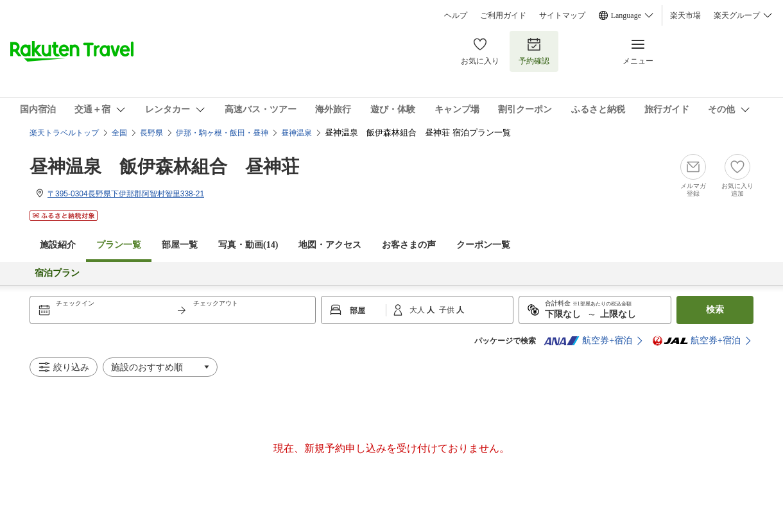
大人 (418, 310)
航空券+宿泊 (588, 341)
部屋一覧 (180, 245)
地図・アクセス (330, 245)
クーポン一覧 (483, 245)
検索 (715, 310)
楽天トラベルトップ (64, 133)
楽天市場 (685, 15)
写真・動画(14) (248, 245)
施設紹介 (58, 245)
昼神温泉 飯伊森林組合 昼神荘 (164, 167)
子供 (448, 310)
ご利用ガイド (503, 15)
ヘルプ (456, 15)
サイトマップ (562, 15)
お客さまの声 (409, 245)
